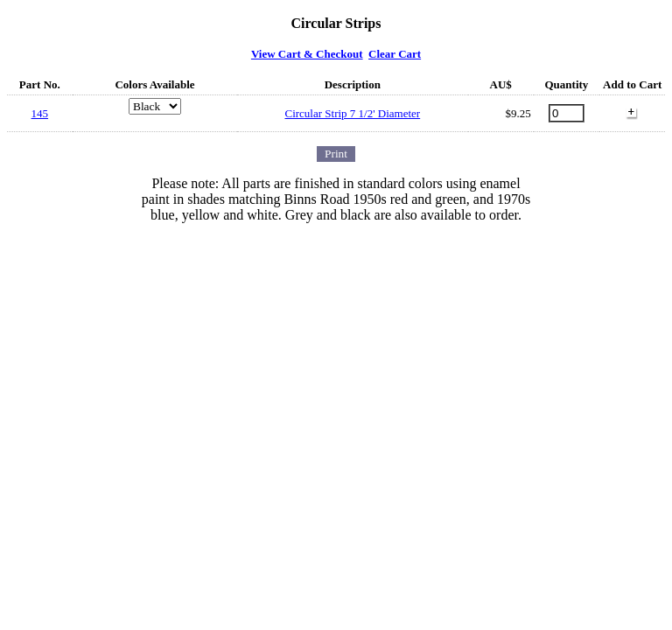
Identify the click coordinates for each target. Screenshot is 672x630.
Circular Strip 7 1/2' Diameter (352, 113)
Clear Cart (395, 54)
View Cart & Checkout (307, 54)
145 (40, 113)
